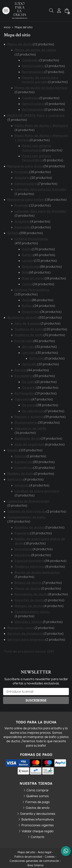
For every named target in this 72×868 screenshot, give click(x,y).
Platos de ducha (20, 44)
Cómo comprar (38, 790)
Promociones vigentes (38, 825)
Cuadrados (31, 60)
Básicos (21, 456)
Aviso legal (45, 852)
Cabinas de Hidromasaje (27, 511)
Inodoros (22, 485)
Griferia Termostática (32, 290)
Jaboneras (23, 399)
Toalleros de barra (29, 329)
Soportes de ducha (30, 600)
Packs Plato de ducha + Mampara (41, 126)
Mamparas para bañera (26, 200)
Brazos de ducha (28, 583)
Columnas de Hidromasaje (28, 501)
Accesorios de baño (23, 317)
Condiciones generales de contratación (34, 861)
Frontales (22, 172)
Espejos (13, 450)
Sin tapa (29, 347)
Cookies (50, 857)
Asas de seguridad (30, 444)
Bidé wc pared (33, 278)
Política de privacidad (28, 857)
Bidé (25, 272)
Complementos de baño (26, 517)
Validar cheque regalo (38, 831)
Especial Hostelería (30, 561)
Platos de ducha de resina (35, 50)
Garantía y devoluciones (38, 814)
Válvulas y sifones (29, 622)
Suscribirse (36, 700)
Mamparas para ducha (25, 166)
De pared (29, 388)
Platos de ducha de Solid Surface (41, 88)
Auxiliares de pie (28, 438)
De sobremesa (33, 411)
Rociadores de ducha (31, 594)
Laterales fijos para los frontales (40, 189)
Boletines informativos (38, 819)
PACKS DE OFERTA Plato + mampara (36, 115)
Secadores (23, 555)
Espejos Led (24, 462)
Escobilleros (24, 376)
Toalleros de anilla (29, 335)
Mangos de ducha (29, 606)
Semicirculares (34, 66)
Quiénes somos (38, 796)
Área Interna (35, 865)
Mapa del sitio (26, 852)
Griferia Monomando (31, 239)
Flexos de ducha (28, 588)
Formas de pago (38, 802)
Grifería (13, 233)
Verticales (37, 358)
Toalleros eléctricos (30, 567)
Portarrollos (24, 341)
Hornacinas (24, 549)
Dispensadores (26, 422)
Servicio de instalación (26, 634)
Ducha (27, 249)
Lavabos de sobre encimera (37, 491)
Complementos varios (32, 612)
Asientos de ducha (30, 527)
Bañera (28, 255)
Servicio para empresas (26, 639)
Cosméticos (24, 468)
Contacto (38, 837)
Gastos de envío (38, 808)
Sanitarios (15, 479)
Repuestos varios (21, 628)
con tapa (29, 353)
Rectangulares (33, 72)
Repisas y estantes (29, 417)
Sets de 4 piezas (28, 323)
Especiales (23, 227)
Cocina (27, 284)
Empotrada (31, 267)
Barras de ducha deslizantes (37, 572)
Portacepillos (25, 393)
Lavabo (28, 261)
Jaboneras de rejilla (30, 428)
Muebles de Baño (21, 474)
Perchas (21, 370)
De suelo (29, 382)
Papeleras (22, 533)
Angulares (22, 178)
